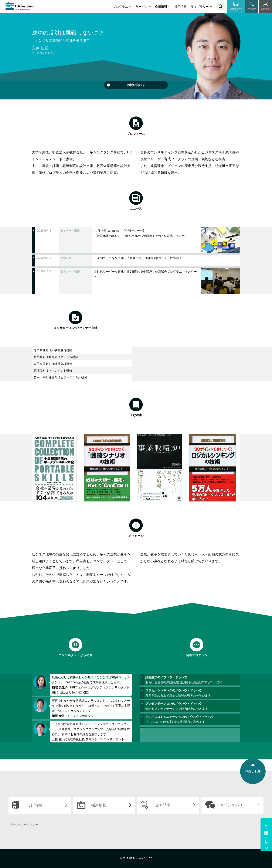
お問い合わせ (136, 85)
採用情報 (181, 6)
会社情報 (34, 805)
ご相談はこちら (266, 835)
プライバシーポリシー (23, 825)
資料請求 (163, 805)
